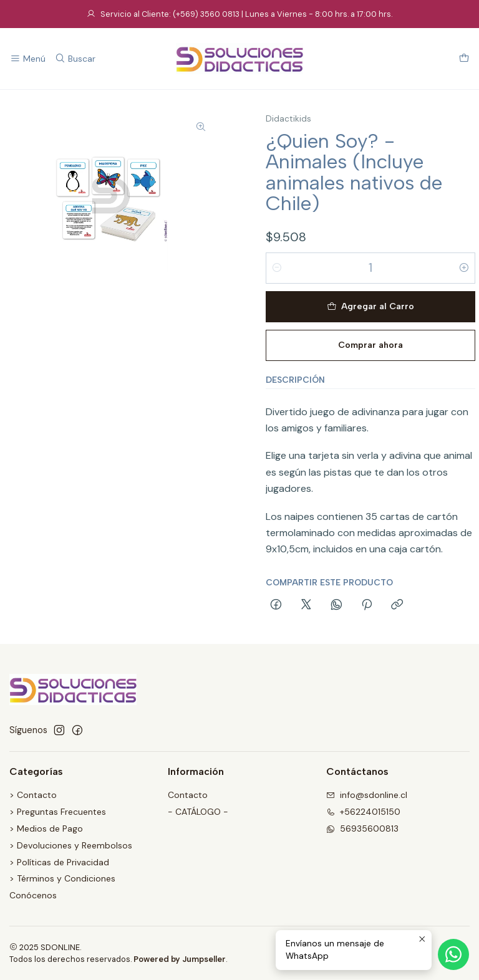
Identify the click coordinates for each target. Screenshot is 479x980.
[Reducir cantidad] (277, 268)
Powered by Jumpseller (180, 959)
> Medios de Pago (46, 829)
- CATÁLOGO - (198, 812)
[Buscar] (75, 59)
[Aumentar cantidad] (464, 268)
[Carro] (464, 59)
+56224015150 (363, 812)
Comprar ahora (370, 345)
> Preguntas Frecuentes (58, 812)
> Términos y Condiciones (62, 878)
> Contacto (33, 795)
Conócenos (33, 895)
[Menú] (28, 59)
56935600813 (362, 829)
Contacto (188, 795)
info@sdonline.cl (367, 795)
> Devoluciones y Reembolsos (71, 845)
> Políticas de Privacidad (59, 862)
